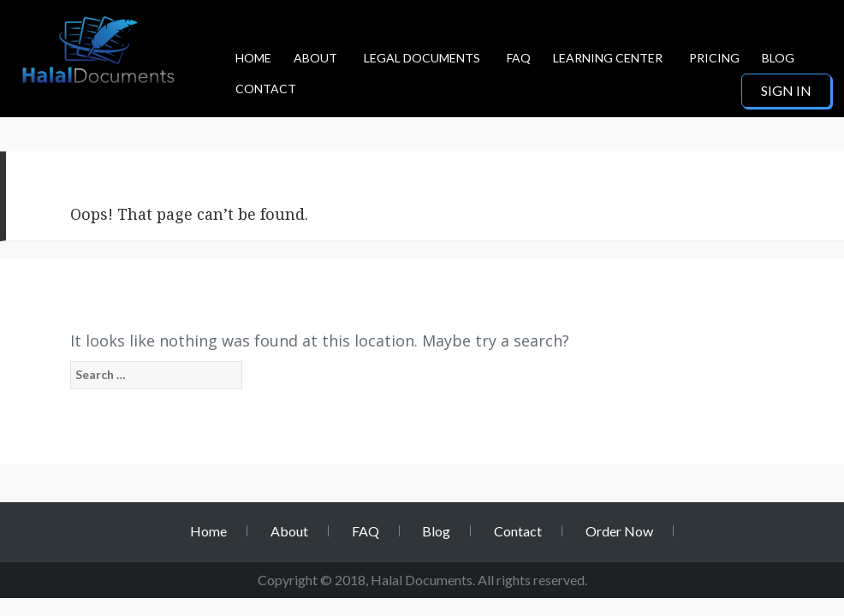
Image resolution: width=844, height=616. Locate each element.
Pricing (714, 58)
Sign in (786, 90)
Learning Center (608, 58)
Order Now (619, 531)
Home (253, 58)
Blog (778, 58)
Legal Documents (422, 58)
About (315, 58)
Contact (266, 89)
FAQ (519, 58)
